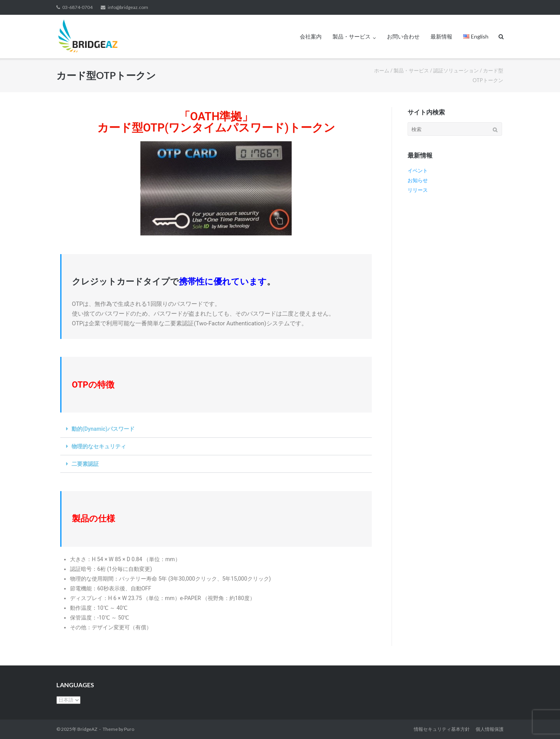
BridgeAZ (87, 729)
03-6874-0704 (77, 7)
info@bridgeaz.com (128, 7)
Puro (129, 729)
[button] (216, 429)
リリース (418, 190)
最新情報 (441, 36)
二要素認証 (85, 464)
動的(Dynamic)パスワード (103, 429)
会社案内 (311, 36)
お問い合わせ (403, 36)
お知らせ (418, 180)
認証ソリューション (456, 70)
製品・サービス (352, 36)
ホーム (382, 70)
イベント (418, 170)
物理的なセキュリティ (99, 446)
